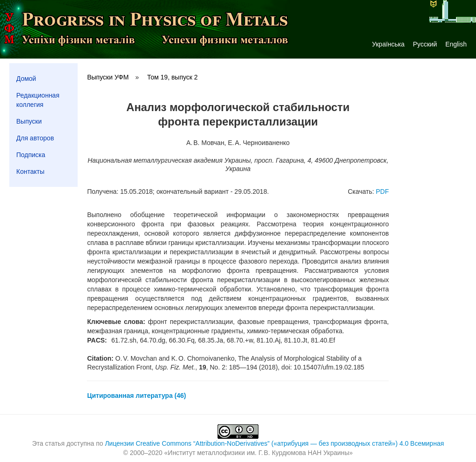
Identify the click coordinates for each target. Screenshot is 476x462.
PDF (382, 191)
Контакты (30, 172)
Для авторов (35, 138)
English (456, 44)
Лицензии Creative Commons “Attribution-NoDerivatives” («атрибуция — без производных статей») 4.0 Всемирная (274, 443)
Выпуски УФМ (108, 77)
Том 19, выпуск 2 (173, 77)
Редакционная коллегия (38, 100)
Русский (425, 44)
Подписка (31, 155)
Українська (388, 44)
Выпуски (29, 121)
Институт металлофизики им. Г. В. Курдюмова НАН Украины (258, 453)
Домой (26, 79)
